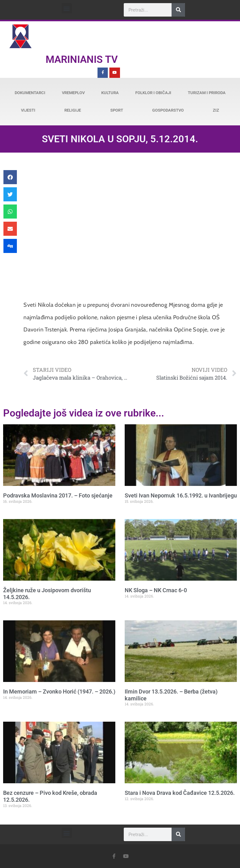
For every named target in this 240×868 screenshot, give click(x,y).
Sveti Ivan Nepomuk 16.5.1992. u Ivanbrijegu (181, 495)
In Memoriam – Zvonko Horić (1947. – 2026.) (59, 691)
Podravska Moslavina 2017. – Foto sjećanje (58, 495)
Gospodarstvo (168, 110)
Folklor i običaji (153, 93)
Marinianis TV (82, 59)
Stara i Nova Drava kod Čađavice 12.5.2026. (180, 793)
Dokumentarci (30, 93)
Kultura (110, 93)
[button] (67, 8)
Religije (73, 110)
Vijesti (28, 110)
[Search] (178, 10)
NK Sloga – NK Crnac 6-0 (156, 590)
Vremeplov (73, 93)
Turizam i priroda (207, 93)
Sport (117, 110)
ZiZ (216, 110)
